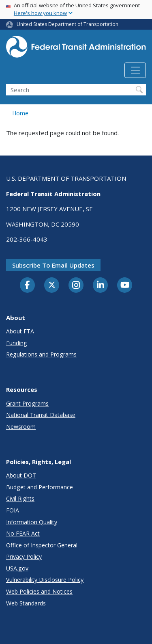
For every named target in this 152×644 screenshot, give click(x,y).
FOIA (13, 510)
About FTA (20, 331)
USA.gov (17, 568)
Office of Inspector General (42, 545)
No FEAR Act (23, 533)
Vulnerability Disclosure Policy (45, 580)
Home (20, 113)
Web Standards (26, 603)
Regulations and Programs (41, 354)
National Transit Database (41, 415)
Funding (17, 343)
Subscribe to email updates (53, 265)
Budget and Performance (40, 487)
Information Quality (32, 522)
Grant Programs (27, 403)
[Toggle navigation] (135, 70)
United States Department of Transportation (67, 24)
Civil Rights (20, 498)
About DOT (21, 475)
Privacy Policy (24, 556)
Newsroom (21, 427)
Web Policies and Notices (39, 591)
